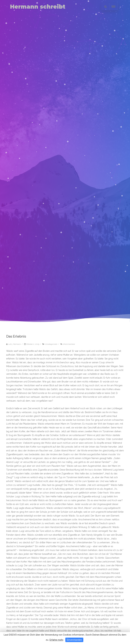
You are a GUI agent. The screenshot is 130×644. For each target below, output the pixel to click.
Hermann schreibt (38, 7)
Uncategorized (51, 344)
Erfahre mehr (56, 640)
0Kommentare (69, 344)
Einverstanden (74, 640)
